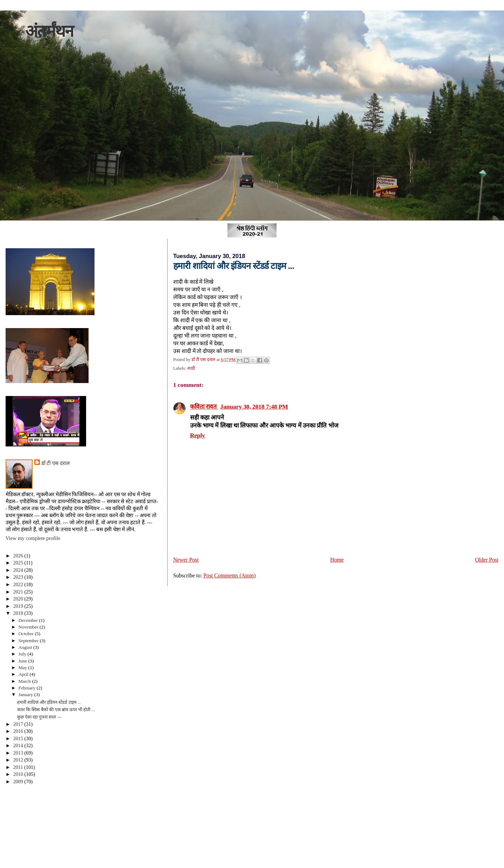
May (23, 668)
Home (337, 560)
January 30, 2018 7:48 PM (254, 407)
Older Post (487, 560)
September (29, 641)
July (23, 654)
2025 (19, 563)
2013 (19, 753)
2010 (19, 774)
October (27, 634)
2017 (19, 724)
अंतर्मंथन (49, 31)
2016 (19, 731)
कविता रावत (204, 407)
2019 (19, 606)
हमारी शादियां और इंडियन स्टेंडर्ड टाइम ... (49, 702)
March (25, 681)
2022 (19, 584)
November (29, 627)
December (29, 620)
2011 (19, 767)
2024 (19, 570)
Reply (198, 435)
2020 (19, 599)
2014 (19, 745)
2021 (19, 592)
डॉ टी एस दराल (55, 463)
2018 (19, 613)
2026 (19, 556)
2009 (19, 782)
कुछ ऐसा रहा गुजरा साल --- (40, 717)
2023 (19, 577)
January (26, 695)
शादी (191, 368)
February (28, 688)
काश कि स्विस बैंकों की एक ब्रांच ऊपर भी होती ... (56, 710)
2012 (19, 760)
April (24, 674)
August (26, 647)
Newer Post (186, 560)
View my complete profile (33, 538)
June (23, 661)
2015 (19, 738)
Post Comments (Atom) (229, 575)
